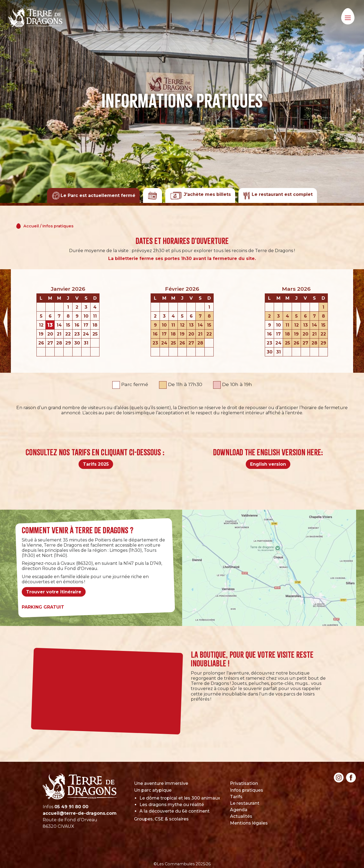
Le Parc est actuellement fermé (94, 195)
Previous (5, 321)
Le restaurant (245, 803)
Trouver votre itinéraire (54, 592)
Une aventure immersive (161, 783)
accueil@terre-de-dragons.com (80, 813)
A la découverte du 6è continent (175, 811)
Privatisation (244, 783)
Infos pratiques (58, 226)
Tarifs (236, 797)
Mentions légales (249, 823)
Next (359, 321)
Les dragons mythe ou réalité (172, 805)
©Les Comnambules (174, 864)
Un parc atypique (153, 790)
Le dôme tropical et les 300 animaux (180, 798)
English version (268, 464)
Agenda (239, 810)
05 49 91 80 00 (71, 807)
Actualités (241, 816)
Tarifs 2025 (96, 464)
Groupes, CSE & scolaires (161, 819)
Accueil (31, 226)
